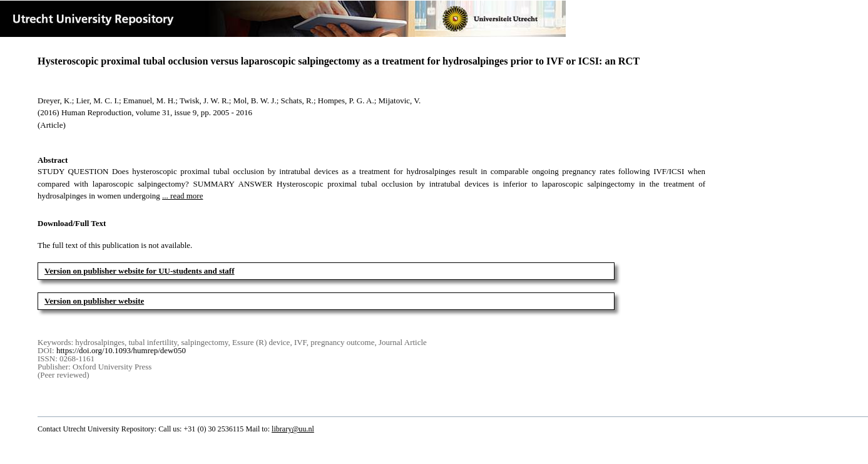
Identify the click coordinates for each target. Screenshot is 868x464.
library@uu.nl (293, 429)
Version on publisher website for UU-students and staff (140, 271)
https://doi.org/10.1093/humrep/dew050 (121, 350)
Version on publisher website (94, 301)
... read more (182, 196)
